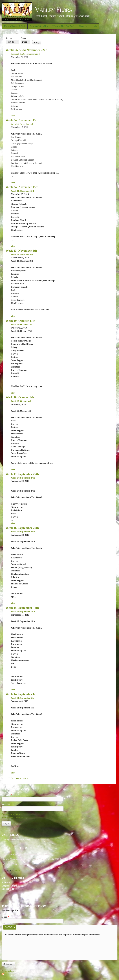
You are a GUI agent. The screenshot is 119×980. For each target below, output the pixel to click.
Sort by (9, 38)
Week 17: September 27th (22, 474)
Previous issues (9, 971)
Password (7, 805)
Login (94, 26)
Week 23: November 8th (21, 251)
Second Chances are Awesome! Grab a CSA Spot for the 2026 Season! (35, 859)
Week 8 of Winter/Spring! (15, 864)
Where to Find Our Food (63, 26)
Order (23, 38)
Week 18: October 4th (20, 397)
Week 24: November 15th (22, 120)
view (13, 116)
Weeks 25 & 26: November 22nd (26, 50)
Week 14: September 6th (21, 694)
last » (25, 778)
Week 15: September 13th (22, 608)
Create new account (11, 814)
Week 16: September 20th (22, 528)
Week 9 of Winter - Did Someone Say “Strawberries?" (28, 855)
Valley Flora (53, 9)
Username (7, 795)
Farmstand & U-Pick (39, 26)
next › (18, 778)
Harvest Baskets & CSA (15, 26)
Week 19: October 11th (20, 321)
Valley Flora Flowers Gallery (17, 840)
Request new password (12, 818)
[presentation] (16, 947)
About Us (83, 26)
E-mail (5, 917)
